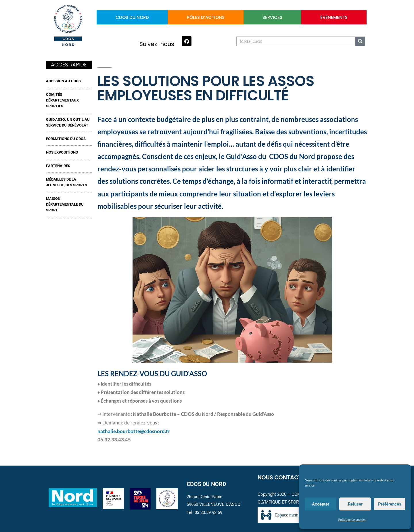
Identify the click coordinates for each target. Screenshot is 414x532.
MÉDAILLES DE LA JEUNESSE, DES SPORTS (67, 182)
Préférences (390, 504)
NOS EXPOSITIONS (62, 152)
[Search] (360, 41)
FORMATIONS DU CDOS (66, 139)
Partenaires (58, 166)
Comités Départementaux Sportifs (62, 100)
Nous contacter (283, 477)
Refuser (355, 504)
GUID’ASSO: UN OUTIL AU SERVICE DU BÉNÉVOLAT (68, 122)
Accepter (321, 504)
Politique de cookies (352, 520)
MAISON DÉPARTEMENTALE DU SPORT (65, 204)
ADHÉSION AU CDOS (63, 81)
